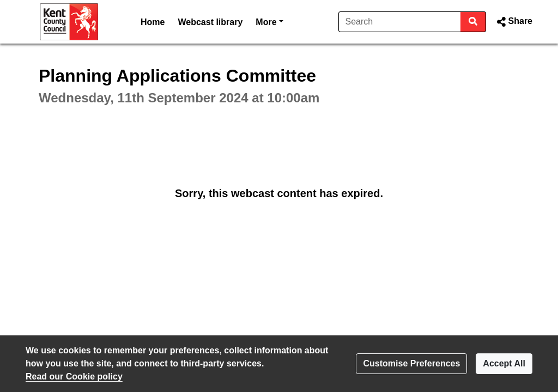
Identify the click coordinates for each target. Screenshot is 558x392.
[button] (514, 22)
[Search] (400, 22)
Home (153, 22)
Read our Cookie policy (74, 376)
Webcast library (210, 22)
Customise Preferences (411, 363)
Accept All (504, 363)
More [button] (269, 21)
